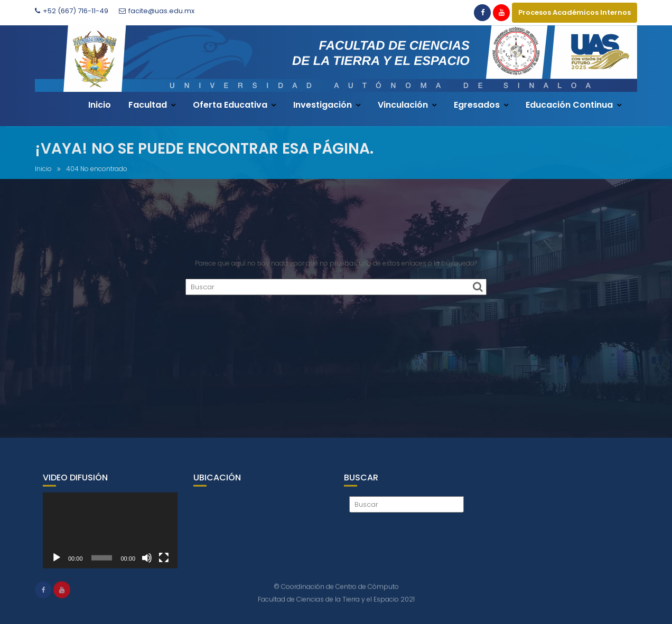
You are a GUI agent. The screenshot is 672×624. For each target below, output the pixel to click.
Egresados (477, 105)
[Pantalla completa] (164, 563)
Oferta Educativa (230, 105)
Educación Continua (569, 105)
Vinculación (403, 105)
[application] (110, 536)
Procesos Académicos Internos (575, 12)
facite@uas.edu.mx (157, 11)
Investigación (323, 105)
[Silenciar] (147, 563)
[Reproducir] (57, 563)
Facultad (148, 105)
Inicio (100, 105)
